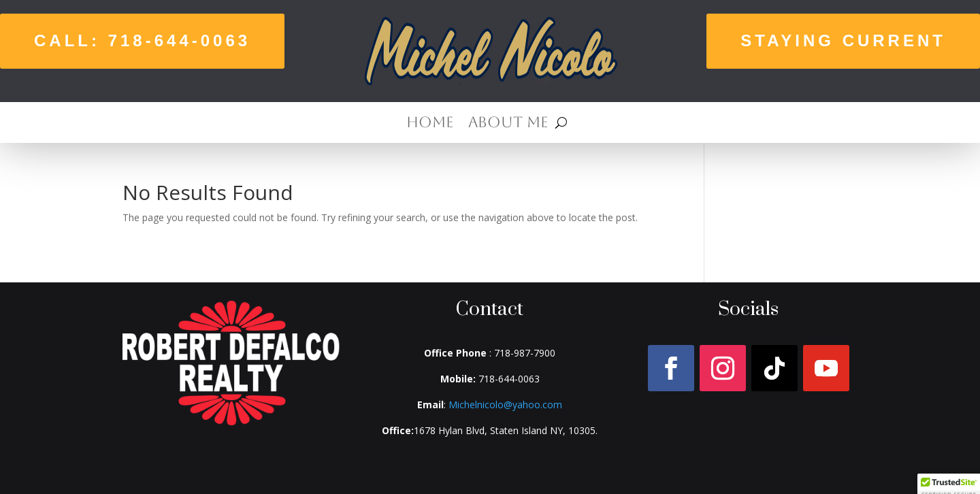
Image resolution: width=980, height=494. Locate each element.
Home (430, 124)
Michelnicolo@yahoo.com (505, 405)
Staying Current (843, 40)
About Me (508, 124)
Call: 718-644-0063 (142, 40)
